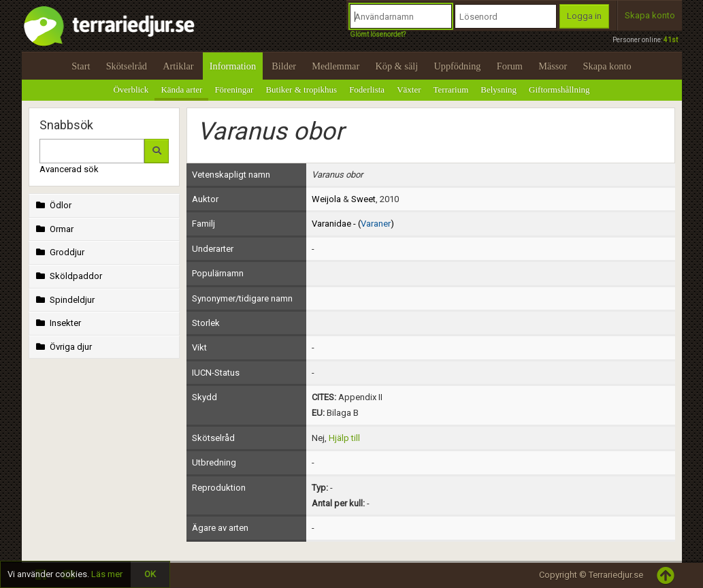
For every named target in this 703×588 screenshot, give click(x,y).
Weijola (326, 199)
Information (233, 66)
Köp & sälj (396, 66)
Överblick (131, 89)
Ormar (54, 229)
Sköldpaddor (68, 276)
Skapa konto (650, 15)
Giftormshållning (559, 89)
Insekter (58, 323)
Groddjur (59, 252)
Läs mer (107, 574)
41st (671, 40)
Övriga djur (63, 347)
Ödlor (53, 205)
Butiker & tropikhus (301, 89)
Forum (510, 66)
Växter (409, 89)
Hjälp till (344, 438)
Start (81, 66)
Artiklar (178, 66)
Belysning (498, 89)
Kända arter (181, 89)
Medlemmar (336, 66)
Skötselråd (127, 66)
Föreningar (234, 89)
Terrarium (451, 89)
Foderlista (367, 89)
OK (150, 574)
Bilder (284, 66)
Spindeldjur (64, 300)
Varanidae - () (353, 224)
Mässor (553, 66)
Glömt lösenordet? (378, 34)
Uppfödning (457, 66)
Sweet (363, 199)
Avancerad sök (69, 169)
